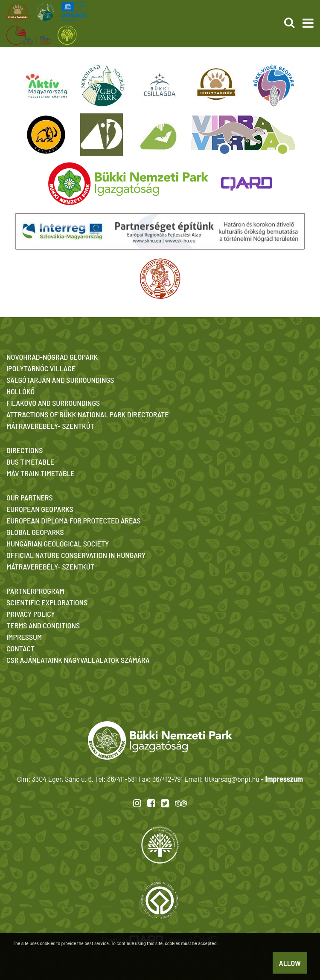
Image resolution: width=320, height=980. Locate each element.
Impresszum (284, 779)
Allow (290, 963)
